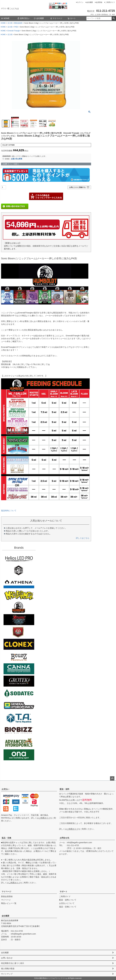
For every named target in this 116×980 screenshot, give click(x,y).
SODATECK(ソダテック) (19, 693)
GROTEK (19, 681)
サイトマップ (7, 974)
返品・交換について (68, 907)
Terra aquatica (19, 718)
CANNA (19, 669)
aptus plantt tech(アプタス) (19, 570)
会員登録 (99, 2)
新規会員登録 (7, 896)
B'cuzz (19, 657)
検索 (114, 18)
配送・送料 (64, 789)
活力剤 (10, 23)
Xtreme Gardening (19, 620)
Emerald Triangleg (19, 607)
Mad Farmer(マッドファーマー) (19, 595)
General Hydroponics (19, 706)
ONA (19, 755)
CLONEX (19, 644)
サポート (64, 892)
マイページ (56, 18)
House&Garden (19, 632)
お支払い (5, 789)
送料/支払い (24, 18)
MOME (5, 18)
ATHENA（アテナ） (19, 583)
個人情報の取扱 (8, 969)
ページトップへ (112, 778)
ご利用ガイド (110, 2)
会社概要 (90, 2)
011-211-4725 (73, 845)
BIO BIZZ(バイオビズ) (19, 730)
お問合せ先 (64, 838)
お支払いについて (67, 903)
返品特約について (9, 511)
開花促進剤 (18, 23)
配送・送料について (68, 900)
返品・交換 (6, 838)
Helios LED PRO (19, 558)
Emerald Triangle (14, 31)
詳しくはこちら (83, 538)
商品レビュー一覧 (9, 903)
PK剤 (16, 27)
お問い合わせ (7, 958)
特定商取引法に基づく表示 (13, 963)
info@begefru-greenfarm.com (80, 842)
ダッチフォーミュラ (19, 743)
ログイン (80, 2)
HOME (3, 23)
